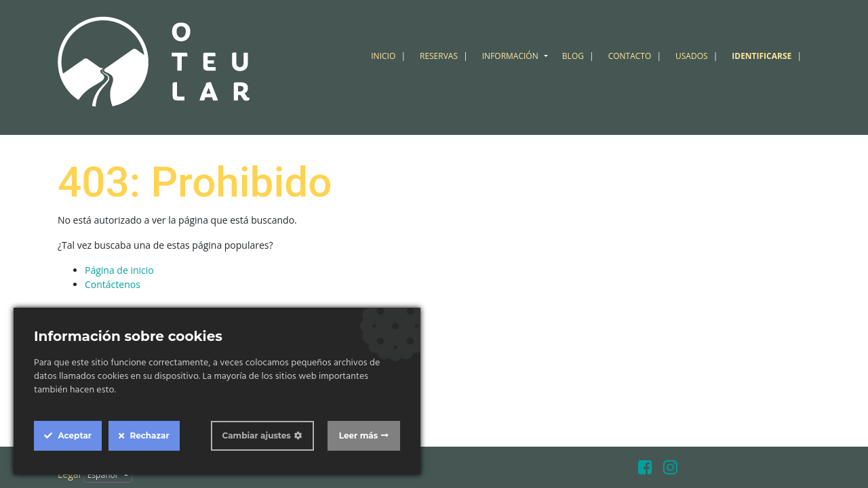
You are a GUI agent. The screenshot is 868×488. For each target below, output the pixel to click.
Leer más (358, 435)
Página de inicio (119, 270)
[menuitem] (390, 56)
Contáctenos (113, 284)
